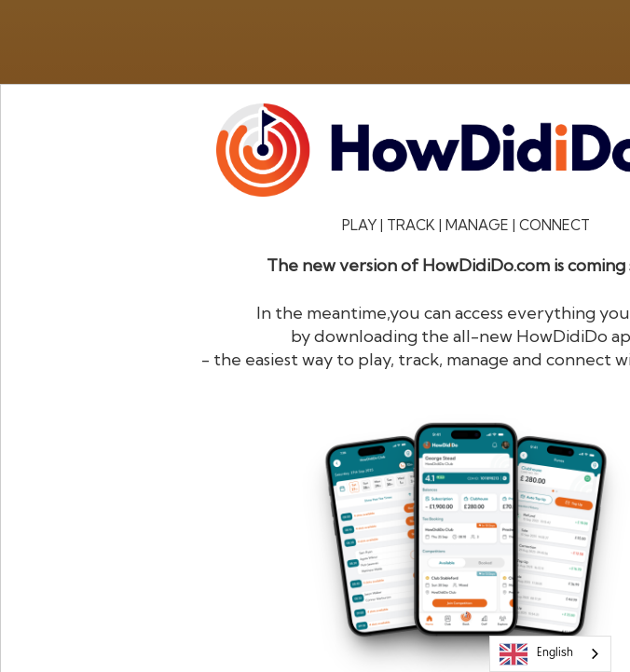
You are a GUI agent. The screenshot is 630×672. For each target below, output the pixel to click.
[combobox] (550, 654)
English (536, 654)
